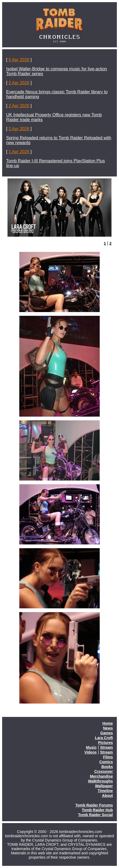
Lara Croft (104, 738)
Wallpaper (104, 786)
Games (107, 733)
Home (108, 723)
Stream (107, 747)
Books (107, 767)
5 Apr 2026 (19, 60)
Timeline (105, 791)
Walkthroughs (100, 781)
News (108, 728)
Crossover (104, 771)
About (107, 796)
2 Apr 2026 (19, 83)
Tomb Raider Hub (97, 810)
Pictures (105, 743)
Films (108, 757)
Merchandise (101, 776)
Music (91, 747)
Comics (106, 762)
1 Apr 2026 (19, 152)
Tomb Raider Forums (94, 805)
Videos (91, 752)
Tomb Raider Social (95, 815)
